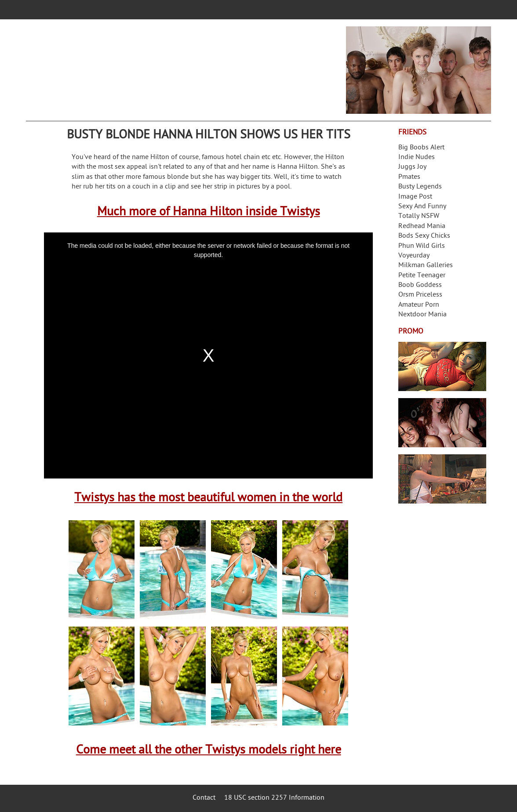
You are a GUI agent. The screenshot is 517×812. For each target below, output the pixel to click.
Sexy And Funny (422, 207)
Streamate (442, 366)
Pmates (409, 177)
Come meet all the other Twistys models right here (209, 751)
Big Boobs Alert (421, 148)
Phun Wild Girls (422, 246)
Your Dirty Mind (165, 65)
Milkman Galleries (426, 266)
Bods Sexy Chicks (424, 236)
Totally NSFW (419, 216)
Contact (204, 798)
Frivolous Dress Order (442, 479)
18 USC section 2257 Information (274, 798)
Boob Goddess (420, 285)
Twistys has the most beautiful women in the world (208, 498)
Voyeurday (414, 256)
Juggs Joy (412, 167)
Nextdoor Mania (422, 315)
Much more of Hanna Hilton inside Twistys (209, 212)
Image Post (415, 197)
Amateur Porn (419, 305)
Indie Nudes (417, 158)
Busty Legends (420, 187)
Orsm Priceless (420, 295)
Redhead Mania (422, 227)
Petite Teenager (422, 276)
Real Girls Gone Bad (442, 423)
